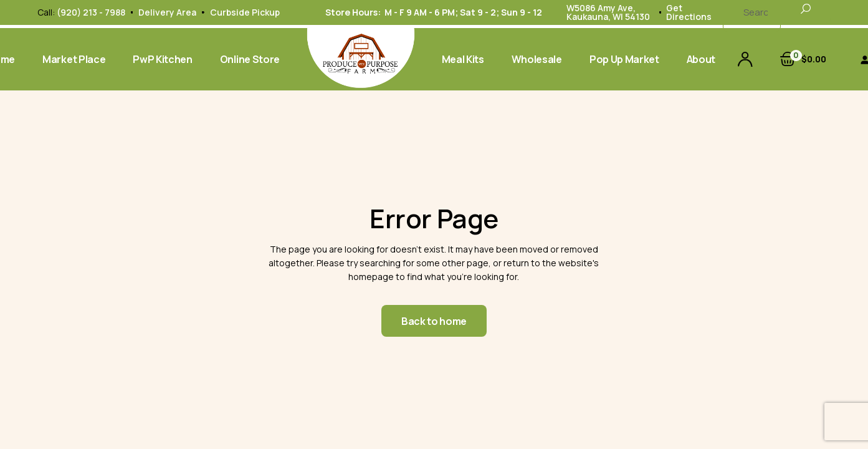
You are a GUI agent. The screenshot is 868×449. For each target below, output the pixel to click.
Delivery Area (167, 12)
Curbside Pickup (245, 12)
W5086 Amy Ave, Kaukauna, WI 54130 (608, 12)
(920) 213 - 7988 (91, 12)
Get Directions (689, 12)
